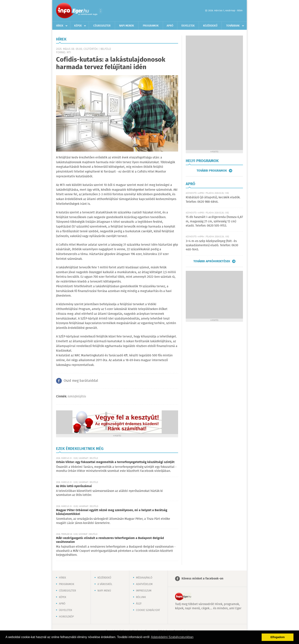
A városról (105, 584)
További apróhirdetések (212, 261)
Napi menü (104, 591)
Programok (151, 26)
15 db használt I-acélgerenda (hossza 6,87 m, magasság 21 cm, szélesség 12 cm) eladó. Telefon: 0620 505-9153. (214, 221)
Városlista (101, 11)
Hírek (60, 26)
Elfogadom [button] (278, 637)
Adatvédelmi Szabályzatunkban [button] (172, 637)
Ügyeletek (188, 26)
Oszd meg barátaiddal (81, 381)
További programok (212, 171)
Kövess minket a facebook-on (202, 579)
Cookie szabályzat (148, 610)
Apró (170, 26)
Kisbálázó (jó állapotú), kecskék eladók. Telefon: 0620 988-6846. (213, 200)
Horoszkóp (66, 617)
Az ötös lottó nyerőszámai (74, 486)
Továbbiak (233, 26)
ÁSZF (139, 604)
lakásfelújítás (77, 397)
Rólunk (141, 597)
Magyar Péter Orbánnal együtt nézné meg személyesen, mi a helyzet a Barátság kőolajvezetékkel (112, 512)
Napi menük (127, 26)
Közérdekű (210, 26)
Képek (78, 26)
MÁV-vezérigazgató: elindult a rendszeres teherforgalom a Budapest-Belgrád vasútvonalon (110, 540)
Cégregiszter (102, 26)
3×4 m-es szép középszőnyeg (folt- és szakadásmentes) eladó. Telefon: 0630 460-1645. (212, 245)
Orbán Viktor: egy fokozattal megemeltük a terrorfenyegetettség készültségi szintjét (115, 462)
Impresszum (144, 591)
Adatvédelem (144, 584)
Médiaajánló (144, 578)
